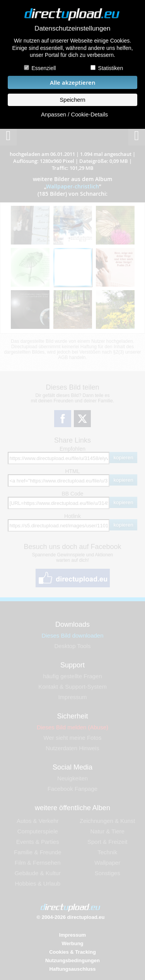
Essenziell (43, 68)
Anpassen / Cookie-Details (74, 115)
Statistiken (111, 68)
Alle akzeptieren (73, 83)
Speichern (72, 100)
